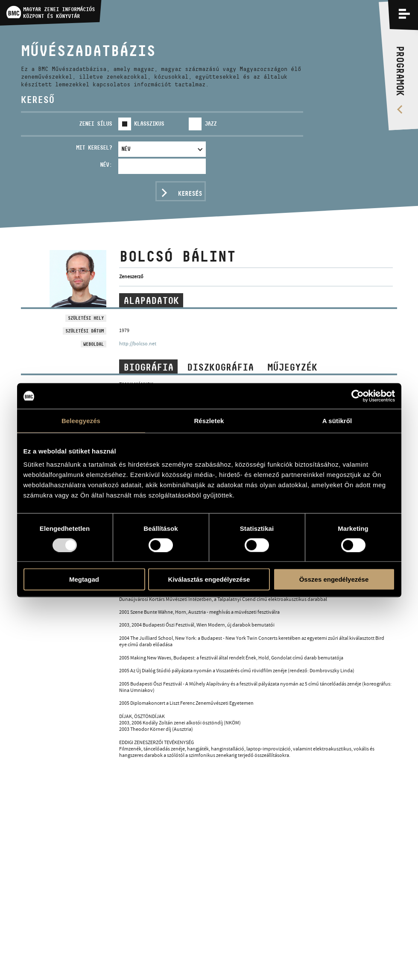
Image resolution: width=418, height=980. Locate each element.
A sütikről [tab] (337, 420)
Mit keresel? (94, 147)
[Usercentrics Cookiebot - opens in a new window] (358, 396)
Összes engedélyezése (334, 579)
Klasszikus (149, 124)
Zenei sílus (95, 124)
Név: (106, 165)
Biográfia (148, 367)
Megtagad (84, 579)
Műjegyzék (292, 367)
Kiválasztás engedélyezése (209, 579)
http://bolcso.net (138, 344)
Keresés (190, 193)
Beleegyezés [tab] (81, 420)
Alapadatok (151, 300)
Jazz (210, 124)
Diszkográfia (220, 367)
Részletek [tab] (209, 420)
